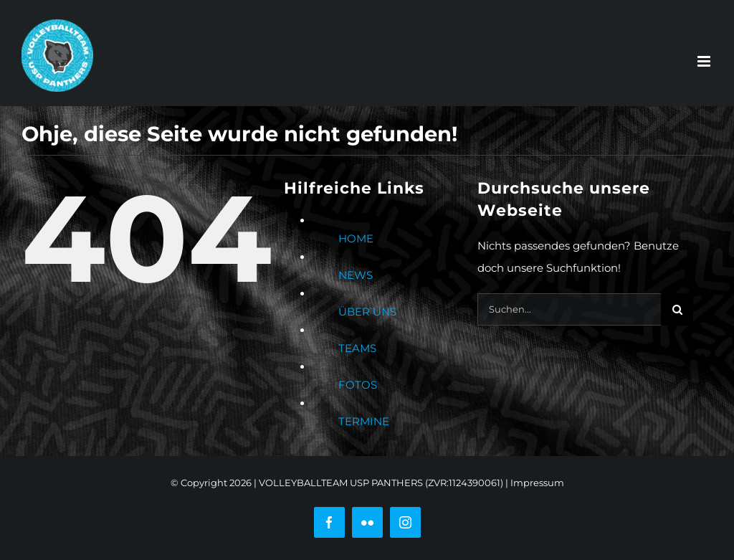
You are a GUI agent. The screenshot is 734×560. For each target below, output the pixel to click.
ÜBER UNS (367, 312)
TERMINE (364, 421)
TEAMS (357, 348)
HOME (356, 238)
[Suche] (677, 309)
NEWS (356, 275)
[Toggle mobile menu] (705, 61)
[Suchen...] (569, 309)
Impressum (537, 483)
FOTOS (358, 385)
